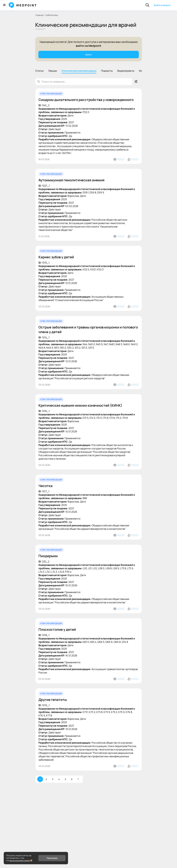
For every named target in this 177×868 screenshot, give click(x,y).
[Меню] (4, 5)
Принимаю (52, 858)
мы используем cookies (20, 860)
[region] (89, 70)
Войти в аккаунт (162, 5)
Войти (89, 55)
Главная (39, 15)
